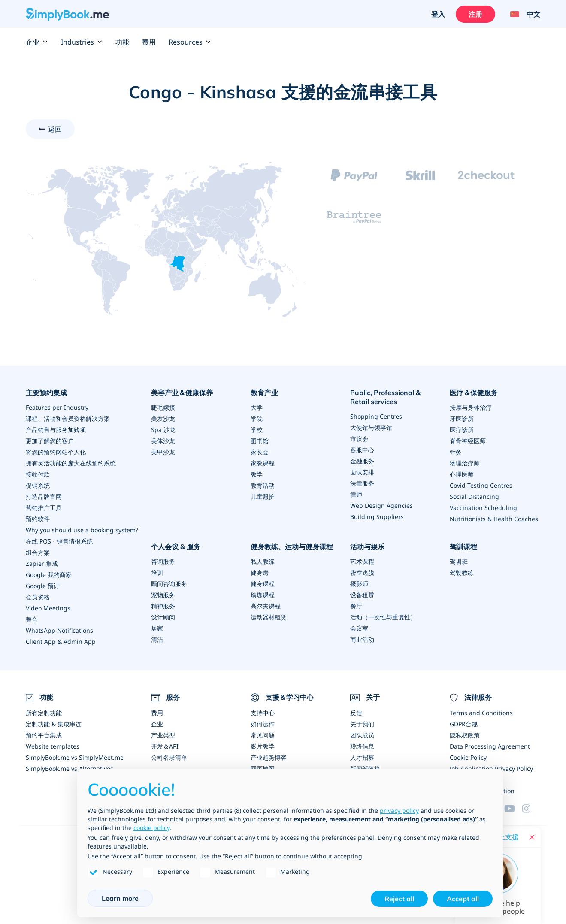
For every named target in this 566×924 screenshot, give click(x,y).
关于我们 (362, 724)
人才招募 (362, 757)
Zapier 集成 (42, 563)
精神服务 (163, 606)
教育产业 (264, 393)
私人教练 (263, 561)
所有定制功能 (44, 713)
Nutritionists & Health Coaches (494, 519)
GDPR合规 (464, 724)
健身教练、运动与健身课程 (292, 547)
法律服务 (362, 483)
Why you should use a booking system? (82, 530)
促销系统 (38, 485)
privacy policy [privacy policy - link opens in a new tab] (399, 811)
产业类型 (163, 735)
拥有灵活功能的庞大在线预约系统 (71, 463)
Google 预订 (43, 586)
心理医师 (462, 474)
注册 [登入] (475, 14)
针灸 (456, 452)
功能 (122, 42)
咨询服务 (163, 561)
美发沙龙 (163, 418)
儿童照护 (263, 497)
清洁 (157, 639)
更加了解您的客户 (50, 441)
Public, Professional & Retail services (385, 397)
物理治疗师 (465, 463)
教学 (257, 474)
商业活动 (362, 639)
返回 (55, 129)
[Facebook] (531, 809)
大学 (257, 407)
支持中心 (263, 713)
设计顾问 (163, 617)
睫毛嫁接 (163, 407)
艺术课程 (362, 561)
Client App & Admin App (61, 642)
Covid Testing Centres (481, 485)
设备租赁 (362, 595)
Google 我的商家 (49, 575)
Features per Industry (57, 407)
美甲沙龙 (163, 452)
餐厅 (356, 606)
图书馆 (260, 441)
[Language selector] (522, 14)
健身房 (260, 572)
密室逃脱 (362, 572)
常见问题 (263, 735)
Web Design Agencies (381, 506)
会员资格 (38, 597)
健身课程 (263, 584)
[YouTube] (513, 809)
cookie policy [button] (151, 828)
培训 (157, 572)
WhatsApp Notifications (59, 630)
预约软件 (38, 519)
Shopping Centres (376, 416)
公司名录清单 (169, 757)
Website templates (53, 746)
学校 (257, 430)
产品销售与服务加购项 (56, 430)
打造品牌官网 (44, 497)
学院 (257, 418)
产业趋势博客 (269, 757)
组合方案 (38, 552)
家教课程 (263, 463)
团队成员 (362, 735)
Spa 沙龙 (163, 430)
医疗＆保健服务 (474, 393)
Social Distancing (474, 497)
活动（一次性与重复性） (383, 617)
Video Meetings (48, 608)
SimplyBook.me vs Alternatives (70, 768)
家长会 (260, 452)
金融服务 (362, 461)
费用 (149, 42)
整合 (32, 619)
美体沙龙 (163, 441)
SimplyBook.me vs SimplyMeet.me (75, 757)
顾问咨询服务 (169, 584)
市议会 (359, 439)
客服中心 (362, 450)
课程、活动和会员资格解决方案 (68, 418)
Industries (82, 42)
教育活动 (263, 485)
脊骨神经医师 (468, 441)
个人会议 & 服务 (176, 547)
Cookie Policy (468, 757)
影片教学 (263, 746)
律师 (356, 494)
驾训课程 (463, 547)
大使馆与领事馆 (371, 427)
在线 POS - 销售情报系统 (59, 541)
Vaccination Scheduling (483, 508)
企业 (37, 42)
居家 (157, 628)
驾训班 (459, 561)
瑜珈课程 (263, 595)
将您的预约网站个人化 (56, 452)
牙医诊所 (462, 418)
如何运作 (263, 724)
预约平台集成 (44, 735)
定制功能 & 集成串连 (54, 724)
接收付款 (38, 474)
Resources (190, 42)
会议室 (359, 628)
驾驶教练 (462, 572)
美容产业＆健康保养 (182, 393)
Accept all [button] (463, 899)
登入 (438, 14)
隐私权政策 (465, 735)
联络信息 (362, 746)
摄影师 (359, 584)
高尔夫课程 (266, 606)
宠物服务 (163, 595)
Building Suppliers (377, 517)
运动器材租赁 (269, 617)
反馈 (356, 713)
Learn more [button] (120, 898)
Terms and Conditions (481, 713)
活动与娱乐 (367, 547)
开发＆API (165, 746)
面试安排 (362, 472)
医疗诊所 (462, 430)
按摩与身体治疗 (471, 407)
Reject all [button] (399, 899)
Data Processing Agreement (490, 746)
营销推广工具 (44, 508)
